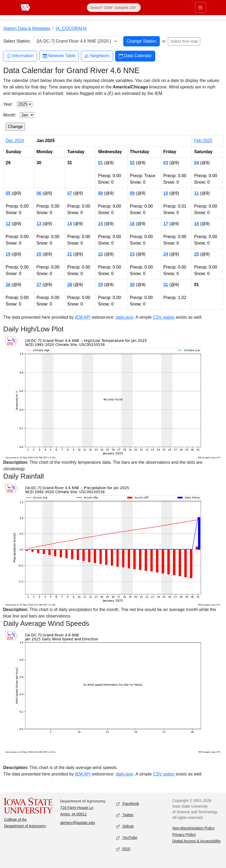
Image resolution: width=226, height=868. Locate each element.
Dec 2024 (15, 141)
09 (132, 193)
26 (8, 285)
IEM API (83, 317)
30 (132, 285)
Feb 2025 (203, 141)
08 (100, 193)
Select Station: (17, 41)
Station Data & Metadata (27, 28)
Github (125, 826)
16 (132, 224)
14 (70, 224)
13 (39, 224)
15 (100, 224)
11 (196, 193)
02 (132, 163)
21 (70, 254)
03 (166, 163)
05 (8, 193)
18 (196, 224)
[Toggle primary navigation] (200, 8)
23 (132, 254)
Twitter (125, 815)
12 (8, 224)
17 (166, 224)
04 (196, 163)
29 (100, 285)
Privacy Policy (184, 835)
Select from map (184, 41)
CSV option (164, 317)
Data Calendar (135, 56)
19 (8, 254)
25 (196, 254)
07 (70, 193)
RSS (123, 849)
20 (39, 254)
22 (100, 254)
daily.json (125, 317)
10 (166, 193)
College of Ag (15, 819)
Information (20, 56)
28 (70, 285)
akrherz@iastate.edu (78, 823)
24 (166, 254)
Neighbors (97, 56)
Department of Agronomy (25, 826)
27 (39, 285)
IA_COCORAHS (71, 28)
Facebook (128, 804)
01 (100, 163)
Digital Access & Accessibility (197, 841)
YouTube (127, 838)
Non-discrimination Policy (194, 828)
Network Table (59, 56)
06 (39, 193)
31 (166, 285)
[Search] (114, 8)
